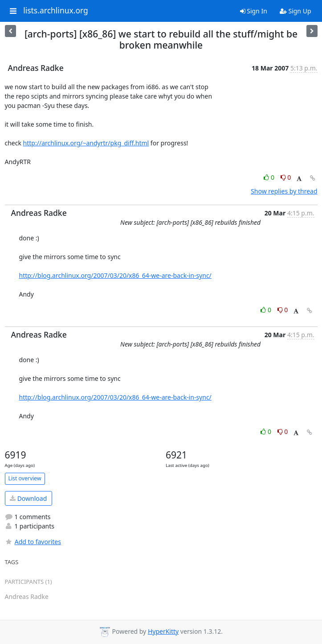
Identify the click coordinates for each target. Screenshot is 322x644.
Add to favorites (33, 542)
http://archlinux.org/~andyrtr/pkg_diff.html (86, 143)
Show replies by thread (284, 191)
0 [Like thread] (270, 177)
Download (28, 498)
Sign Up (296, 11)
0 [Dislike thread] (286, 177)
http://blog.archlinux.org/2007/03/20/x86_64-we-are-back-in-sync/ (115, 275)
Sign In (254, 11)
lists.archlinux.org (56, 11)
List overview (25, 478)
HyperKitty (163, 631)
